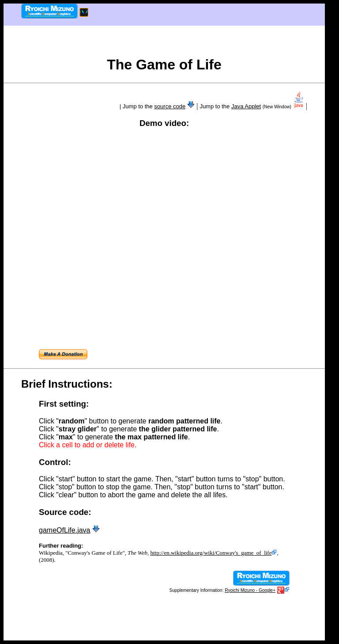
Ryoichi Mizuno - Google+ (250, 590)
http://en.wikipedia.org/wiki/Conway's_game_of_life (213, 553)
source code (170, 106)
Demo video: (164, 123)
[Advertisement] (164, 44)
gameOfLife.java (65, 530)
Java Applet (246, 106)
